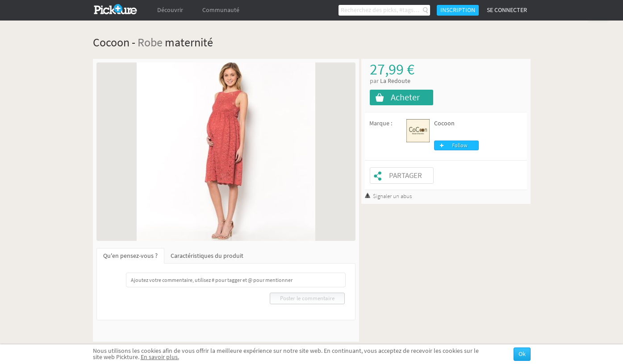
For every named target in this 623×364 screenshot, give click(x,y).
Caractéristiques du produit (207, 256)
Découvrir (170, 10)
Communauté (221, 10)
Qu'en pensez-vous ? (130, 256)
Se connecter (507, 10)
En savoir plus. (160, 357)
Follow (460, 145)
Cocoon (444, 123)
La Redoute (395, 81)
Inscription (458, 10)
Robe (150, 42)
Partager (406, 176)
